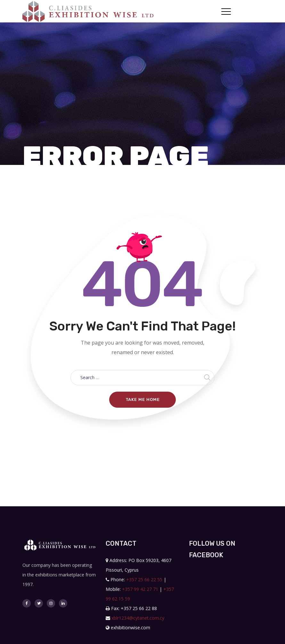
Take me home (143, 399)
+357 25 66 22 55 (144, 579)
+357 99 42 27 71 (140, 589)
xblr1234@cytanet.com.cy (138, 618)
